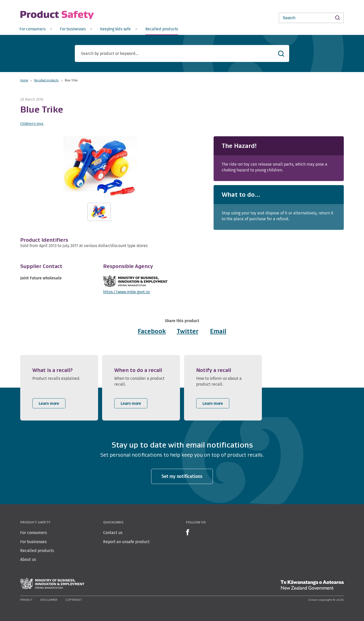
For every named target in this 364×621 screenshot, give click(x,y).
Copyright (74, 600)
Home (24, 80)
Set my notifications (182, 476)
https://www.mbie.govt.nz (127, 292)
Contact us (113, 533)
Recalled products (46, 80)
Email (218, 331)
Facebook (152, 331)
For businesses (33, 542)
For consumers (33, 533)
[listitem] (59, 388)
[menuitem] (36, 29)
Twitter (188, 331)
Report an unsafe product (126, 542)
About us (28, 559)
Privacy (26, 600)
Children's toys (32, 124)
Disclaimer (49, 600)
